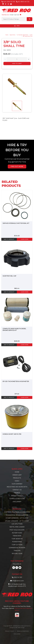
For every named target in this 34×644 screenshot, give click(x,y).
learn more (25, 239)
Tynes (31, 35)
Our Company (17, 484)
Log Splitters (17, 524)
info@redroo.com (18, 581)
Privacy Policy (17, 496)
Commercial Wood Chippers (17, 515)
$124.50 (17, 236)
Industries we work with (17, 487)
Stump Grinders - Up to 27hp (17, 518)
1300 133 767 (18, 577)
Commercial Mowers (17, 548)
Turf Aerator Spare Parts (22, 35)
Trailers (17, 551)
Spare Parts (12, 35)
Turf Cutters (17, 545)
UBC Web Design (20, 628)
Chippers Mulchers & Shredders (17, 512)
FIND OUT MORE (17, 166)
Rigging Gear (17, 554)
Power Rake (17, 542)
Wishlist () (5, 15)
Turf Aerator (17, 539)
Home (7, 35)
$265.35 (17, 341)
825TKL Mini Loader (17, 527)
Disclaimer (17, 502)
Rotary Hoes (17, 533)
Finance (17, 493)
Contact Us (17, 490)
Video (17, 481)
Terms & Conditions (17, 499)
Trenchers (17, 536)
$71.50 (17, 394)
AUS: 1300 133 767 (8, 2)
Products (17, 478)
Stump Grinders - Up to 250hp (17, 521)
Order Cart (17, 475)
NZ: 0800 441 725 (23, 2)
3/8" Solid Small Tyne (28, 36)
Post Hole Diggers (17, 530)
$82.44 (17, 288)
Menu (17, 26)
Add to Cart (17, 63)
